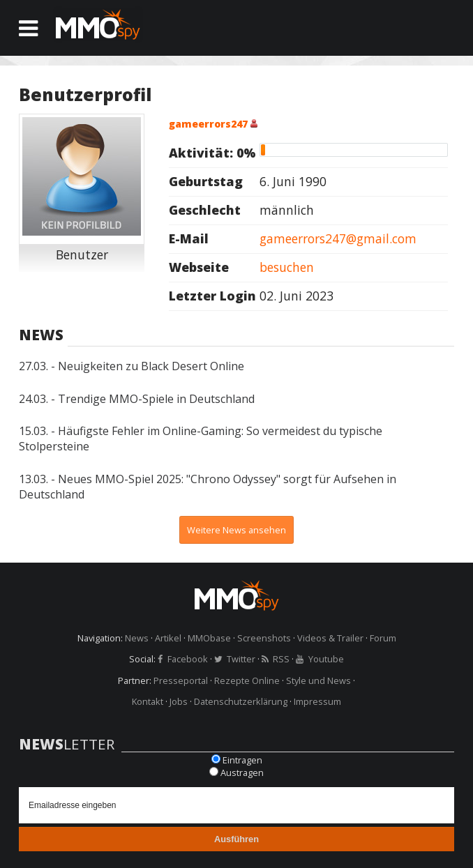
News (137, 638)
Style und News (318, 680)
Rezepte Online (247, 680)
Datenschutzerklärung (241, 701)
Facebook (188, 659)
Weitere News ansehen (236, 530)
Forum (383, 638)
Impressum (317, 701)
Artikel (168, 638)
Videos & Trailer (330, 638)
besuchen (287, 267)
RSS (281, 659)
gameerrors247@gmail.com (338, 238)
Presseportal (181, 680)
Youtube (326, 659)
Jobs (179, 701)
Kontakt (148, 701)
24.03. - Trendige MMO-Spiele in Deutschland (137, 399)
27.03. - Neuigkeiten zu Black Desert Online (132, 366)
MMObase (209, 638)
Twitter (241, 659)
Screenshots (264, 638)
